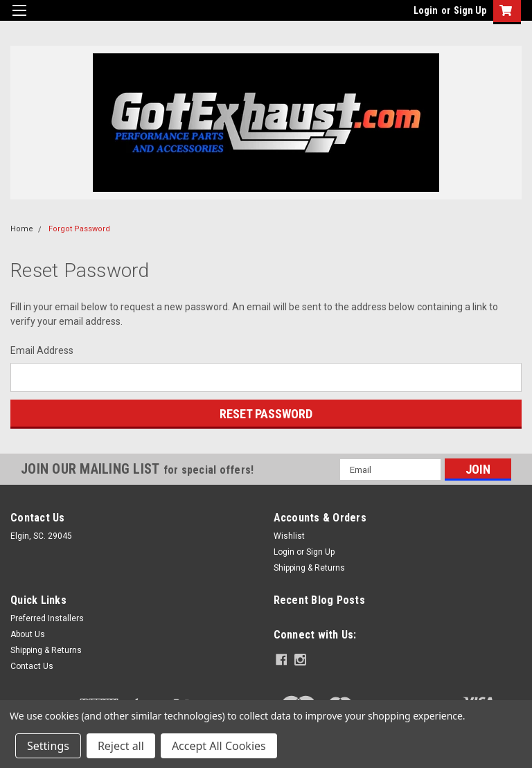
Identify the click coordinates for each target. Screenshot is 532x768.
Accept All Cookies (219, 746)
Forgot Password (79, 229)
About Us (28, 634)
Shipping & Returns (309, 568)
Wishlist (289, 536)
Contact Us (32, 666)
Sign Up (470, 10)
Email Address (42, 350)
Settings (48, 746)
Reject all (121, 746)
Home (22, 229)
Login (426, 10)
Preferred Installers (47, 618)
